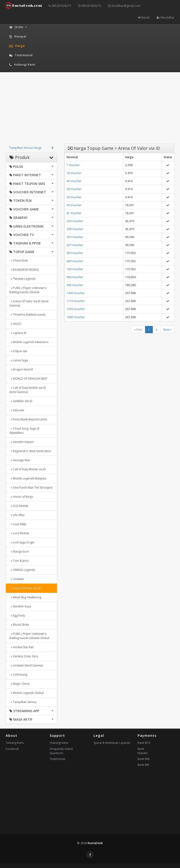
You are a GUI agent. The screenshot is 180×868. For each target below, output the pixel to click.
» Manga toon (19, 552)
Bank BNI (144, 759)
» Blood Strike (19, 625)
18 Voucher (74, 173)
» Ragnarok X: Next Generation (30, 451)
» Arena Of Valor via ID (25, 588)
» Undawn (17, 579)
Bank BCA (144, 743)
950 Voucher (75, 253)
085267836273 (60, 6)
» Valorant (17, 410)
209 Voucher (75, 229)
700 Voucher (75, 269)
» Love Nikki (18, 524)
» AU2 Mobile (19, 506)
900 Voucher (75, 277)
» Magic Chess (19, 684)
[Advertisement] (90, 111)
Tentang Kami (15, 743)
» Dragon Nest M (21, 369)
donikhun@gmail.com (124, 6)
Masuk (144, 17)
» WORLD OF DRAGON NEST (28, 379)
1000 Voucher (76, 317)
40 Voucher (74, 181)
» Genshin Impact (21, 442)
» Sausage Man (20, 460)
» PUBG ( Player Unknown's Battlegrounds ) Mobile (28, 290)
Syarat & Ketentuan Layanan (112, 743)
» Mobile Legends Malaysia (28, 478)
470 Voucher (75, 237)
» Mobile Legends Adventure (29, 342)
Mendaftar (165, 17)
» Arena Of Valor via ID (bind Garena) (29, 303)
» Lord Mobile (19, 533)
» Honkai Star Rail (21, 647)
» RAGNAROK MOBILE (24, 270)
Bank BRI (143, 765)
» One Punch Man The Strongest (31, 488)
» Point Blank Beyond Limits (28, 419)
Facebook (12, 749)
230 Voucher (75, 221)
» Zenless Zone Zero (24, 656)
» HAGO (15, 324)
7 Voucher (73, 165)
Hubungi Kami (59, 743)
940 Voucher (75, 285)
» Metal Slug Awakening (25, 597)
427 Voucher (75, 245)
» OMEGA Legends (22, 570)
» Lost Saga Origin (22, 542)
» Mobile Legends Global (26, 693)
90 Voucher (74, 205)
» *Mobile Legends (22, 279)
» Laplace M (18, 333)
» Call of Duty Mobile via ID (28, 469)
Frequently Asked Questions (61, 751)
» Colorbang (18, 675)
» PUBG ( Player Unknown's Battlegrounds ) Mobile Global (29, 636)
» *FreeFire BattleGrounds (27, 315)
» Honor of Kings (21, 497)
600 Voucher (75, 261)
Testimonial (57, 759)
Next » (167, 330)
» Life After (17, 515)
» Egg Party (17, 615)
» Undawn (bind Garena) (26, 665)
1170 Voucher (76, 301)
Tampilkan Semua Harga (25, 148)
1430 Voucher (76, 293)
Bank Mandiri (143, 751)
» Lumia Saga (19, 360)
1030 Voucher (76, 309)
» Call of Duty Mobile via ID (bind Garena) (28, 390)
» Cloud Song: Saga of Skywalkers (24, 431)
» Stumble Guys (20, 606)
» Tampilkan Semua (23, 702)
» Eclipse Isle (18, 351)
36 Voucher (74, 189)
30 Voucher (74, 197)
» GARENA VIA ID (21, 401)
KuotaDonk (95, 843)
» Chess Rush (19, 260)
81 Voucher (74, 213)
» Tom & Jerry (19, 561)
